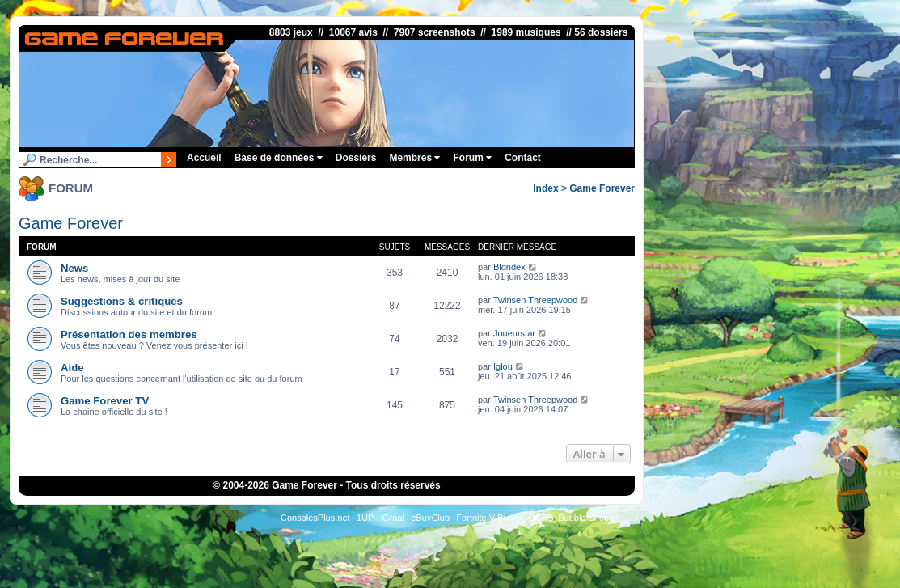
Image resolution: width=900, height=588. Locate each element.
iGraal (393, 518)
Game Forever (602, 188)
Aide (72, 368)
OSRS (541, 518)
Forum (472, 158)
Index (545, 188)
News (74, 268)
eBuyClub (430, 518)
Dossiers (356, 158)
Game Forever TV (105, 401)
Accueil (204, 158)
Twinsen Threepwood (535, 300)
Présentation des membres (129, 334)
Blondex (509, 267)
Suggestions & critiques (122, 301)
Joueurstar (514, 333)
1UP (365, 518)
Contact (523, 158)
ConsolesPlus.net (315, 518)
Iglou (503, 366)
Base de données (279, 158)
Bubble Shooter (589, 518)
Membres (414, 158)
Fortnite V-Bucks (489, 518)
